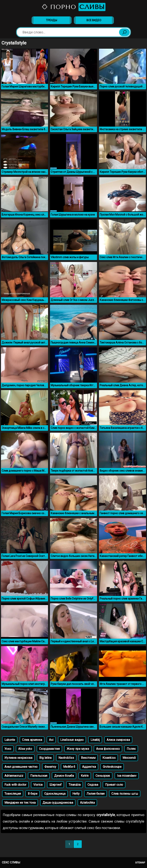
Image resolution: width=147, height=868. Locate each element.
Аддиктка (89, 767)
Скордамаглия (49, 749)
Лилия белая (96, 794)
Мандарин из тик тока (20, 803)
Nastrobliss (66, 758)
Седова (93, 785)
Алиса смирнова (118, 740)
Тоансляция (13, 794)
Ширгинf (56, 785)
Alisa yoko (25, 749)
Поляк (131, 749)
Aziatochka (87, 803)
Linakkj (95, 740)
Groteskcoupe (112, 767)
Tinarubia (75, 785)
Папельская (39, 776)
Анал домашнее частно (21, 767)
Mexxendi (129, 758)
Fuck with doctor (15, 785)
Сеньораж (103, 776)
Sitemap (140, 863)
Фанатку (50, 767)
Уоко (8, 749)
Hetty (76, 794)
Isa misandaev (127, 776)
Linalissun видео (72, 740)
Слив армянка (32, 740)
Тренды (51, 20)
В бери (33, 794)
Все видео (94, 20)
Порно (73, 7)
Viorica (38, 785)
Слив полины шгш (125, 794)
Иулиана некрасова (18, 758)
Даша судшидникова (58, 803)
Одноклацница (55, 794)
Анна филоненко (108, 749)
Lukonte (10, 740)
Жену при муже (78, 749)
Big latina (45, 758)
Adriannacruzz (14, 776)
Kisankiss (109, 758)
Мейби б (69, 767)
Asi (51, 740)
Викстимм (88, 758)
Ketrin (85, 776)
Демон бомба (64, 776)
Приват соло (114, 785)
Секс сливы (11, 862)
